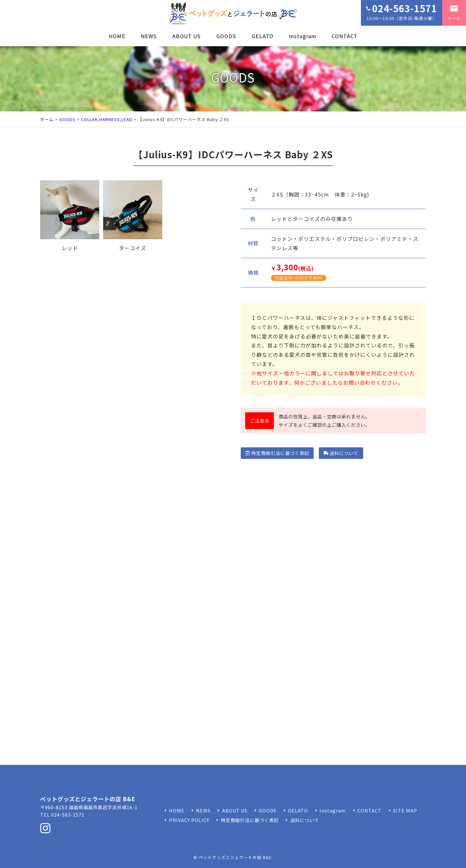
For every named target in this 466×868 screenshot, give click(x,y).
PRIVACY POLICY (189, 820)
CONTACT (345, 36)
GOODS (226, 36)
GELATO (263, 36)
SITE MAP (405, 810)
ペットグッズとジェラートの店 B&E (235, 857)
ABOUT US (187, 36)
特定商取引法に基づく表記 (277, 453)
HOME (117, 36)
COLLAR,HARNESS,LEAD (107, 119)
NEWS (149, 36)
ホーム (47, 119)
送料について (341, 453)
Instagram (303, 36)
